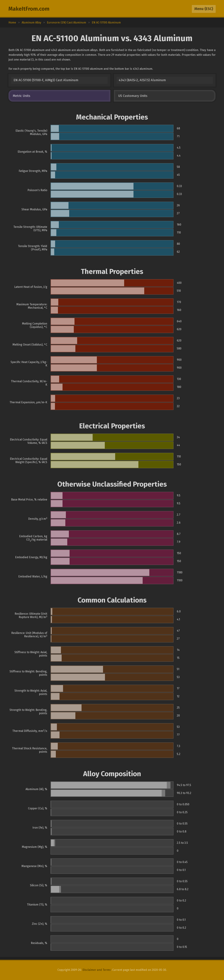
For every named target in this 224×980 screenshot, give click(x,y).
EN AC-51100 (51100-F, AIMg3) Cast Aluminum (46, 80)
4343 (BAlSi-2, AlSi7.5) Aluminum (142, 80)
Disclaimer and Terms (97, 970)
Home (12, 23)
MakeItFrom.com (29, 9)
